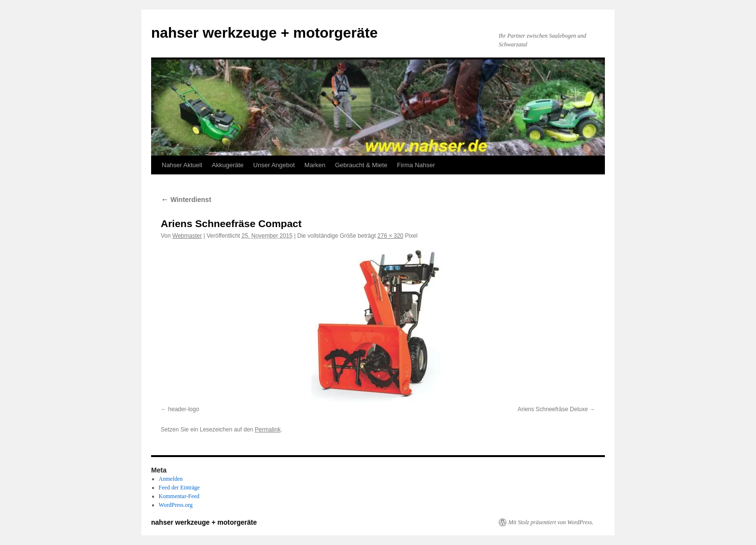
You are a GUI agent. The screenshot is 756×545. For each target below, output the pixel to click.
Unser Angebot (274, 165)
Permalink (268, 430)
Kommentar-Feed (179, 496)
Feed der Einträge (179, 488)
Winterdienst (186, 200)
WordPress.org (176, 505)
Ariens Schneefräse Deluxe (553, 409)
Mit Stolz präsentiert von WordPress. (551, 522)
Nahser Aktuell (182, 165)
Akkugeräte (228, 165)
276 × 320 (391, 236)
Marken (315, 165)
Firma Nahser (416, 165)
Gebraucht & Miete (361, 165)
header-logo (183, 409)
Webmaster (187, 236)
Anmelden (171, 479)
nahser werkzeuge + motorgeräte (264, 33)
